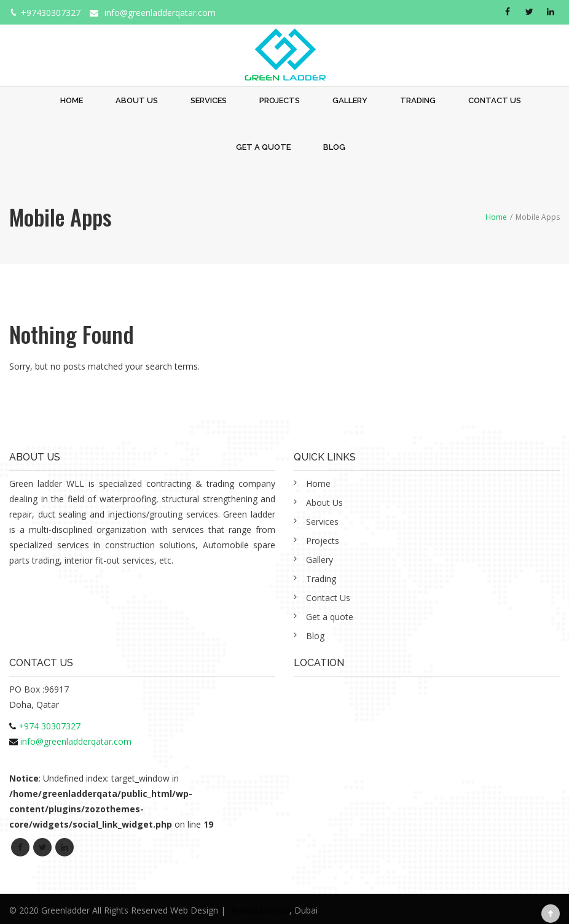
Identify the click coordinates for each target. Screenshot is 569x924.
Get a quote (263, 147)
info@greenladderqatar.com (160, 13)
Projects (280, 100)
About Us (137, 100)
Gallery (350, 100)
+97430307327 (51, 13)
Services (209, 100)
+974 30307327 (49, 726)
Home (72, 100)
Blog (334, 147)
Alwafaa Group (260, 910)
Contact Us (495, 100)
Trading (418, 100)
